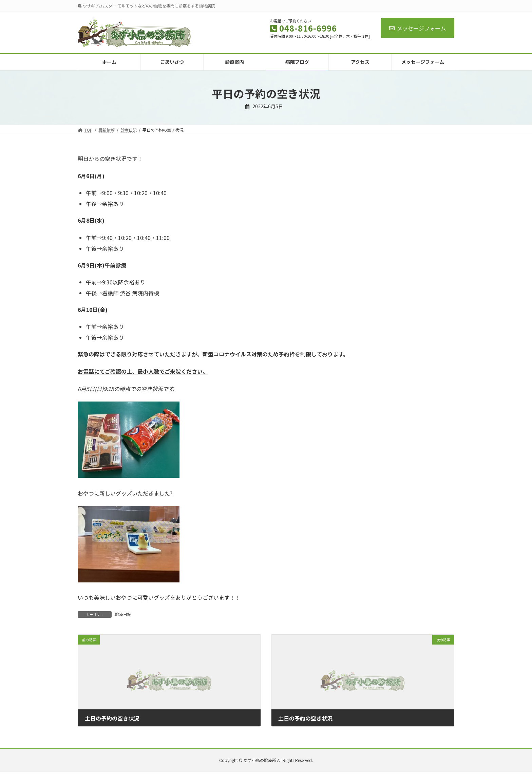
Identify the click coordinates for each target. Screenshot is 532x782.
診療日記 (123, 614)
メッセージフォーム (417, 28)
